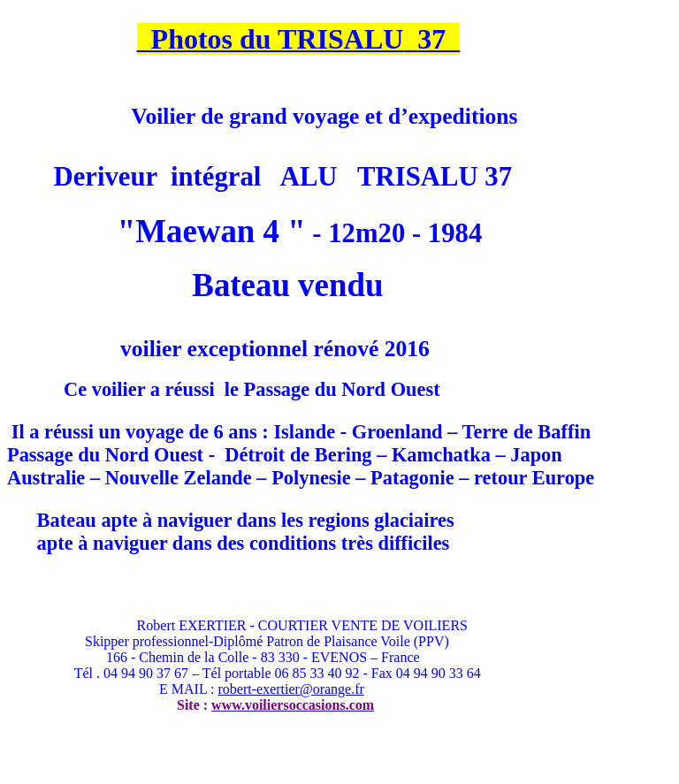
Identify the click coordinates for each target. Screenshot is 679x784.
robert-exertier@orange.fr (291, 689)
